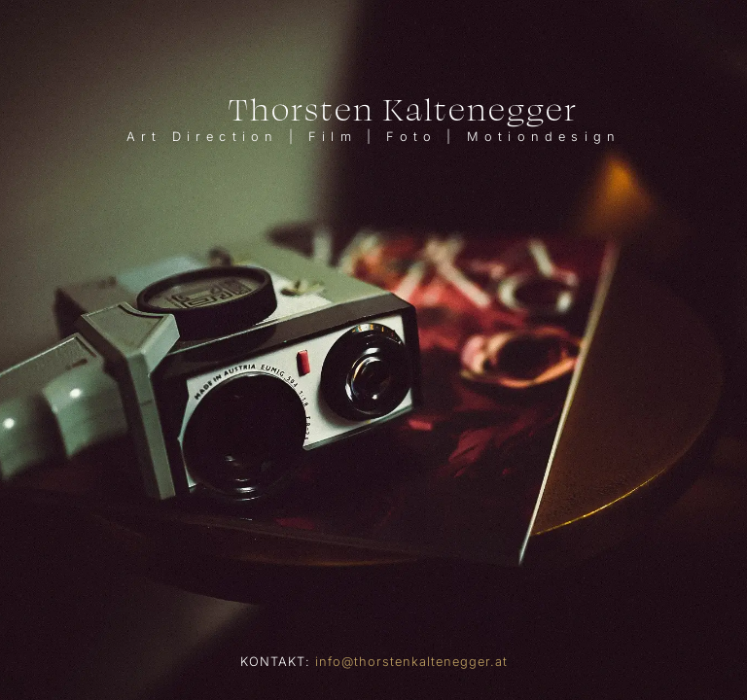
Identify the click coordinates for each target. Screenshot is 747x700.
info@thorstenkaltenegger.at (411, 662)
